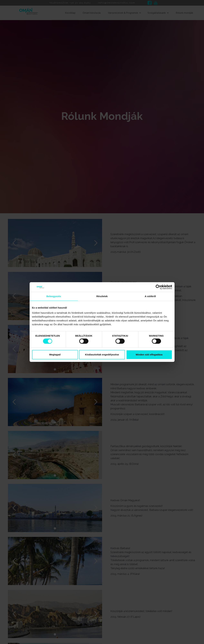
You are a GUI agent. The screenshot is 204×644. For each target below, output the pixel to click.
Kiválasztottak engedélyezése (102, 355)
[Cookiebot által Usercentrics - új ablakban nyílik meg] (158, 287)
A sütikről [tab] (150, 296)
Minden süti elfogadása (149, 355)
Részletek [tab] (102, 296)
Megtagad (55, 355)
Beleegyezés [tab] (54, 296)
